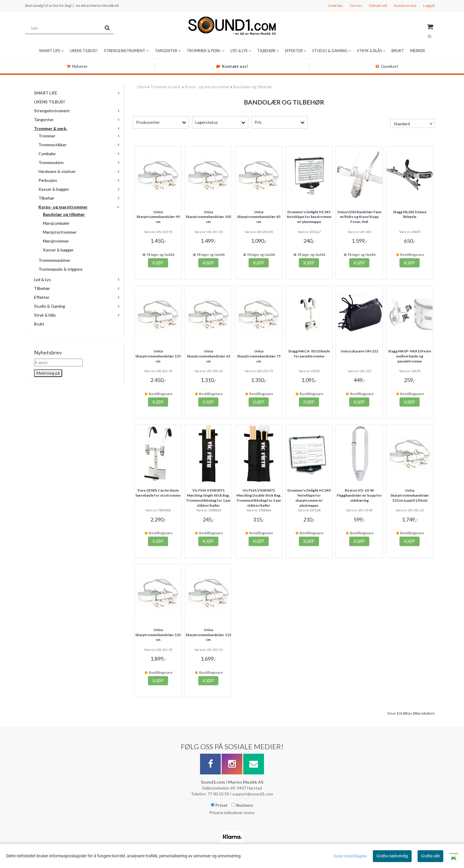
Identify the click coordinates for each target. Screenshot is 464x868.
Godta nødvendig (392, 856)
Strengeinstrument (52, 111)
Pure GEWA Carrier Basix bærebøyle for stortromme (158, 493)
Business (242, 805)
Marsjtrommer (56, 241)
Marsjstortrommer (60, 232)
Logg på (429, 5)
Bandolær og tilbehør (64, 214)
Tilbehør (46, 198)
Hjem (142, 87)
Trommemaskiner (54, 260)
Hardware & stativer (57, 171)
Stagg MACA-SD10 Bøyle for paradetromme (309, 354)
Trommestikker (53, 145)
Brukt (39, 324)
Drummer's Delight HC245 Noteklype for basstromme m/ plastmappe (309, 217)
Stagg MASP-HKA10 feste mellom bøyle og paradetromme (410, 356)
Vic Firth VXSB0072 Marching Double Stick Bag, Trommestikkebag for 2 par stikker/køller (259, 498)
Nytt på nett (378, 5)
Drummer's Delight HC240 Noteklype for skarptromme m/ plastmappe (309, 498)
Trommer (47, 136)
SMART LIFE (46, 93)
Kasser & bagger (54, 189)
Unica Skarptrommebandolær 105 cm (208, 217)
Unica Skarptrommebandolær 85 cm (259, 217)
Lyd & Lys (42, 279)
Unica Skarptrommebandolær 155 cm (158, 356)
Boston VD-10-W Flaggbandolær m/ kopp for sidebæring (359, 495)
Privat (219, 805)
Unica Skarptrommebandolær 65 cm (208, 356)
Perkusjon (48, 180)
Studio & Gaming (50, 306)
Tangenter (44, 119)
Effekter (42, 297)
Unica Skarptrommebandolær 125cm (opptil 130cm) (410, 495)
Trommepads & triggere (61, 269)
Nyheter (77, 66)
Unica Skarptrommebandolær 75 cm (259, 356)
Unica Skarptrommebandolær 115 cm (208, 635)
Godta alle (430, 856)
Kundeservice (405, 5)
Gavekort (387, 66)
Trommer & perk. (51, 128)
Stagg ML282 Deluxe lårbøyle (410, 214)
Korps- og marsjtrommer (63, 207)
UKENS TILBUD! (50, 102)
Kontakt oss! (232, 66)
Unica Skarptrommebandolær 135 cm (158, 635)
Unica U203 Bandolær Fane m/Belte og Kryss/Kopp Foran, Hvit (359, 217)
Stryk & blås (45, 315)
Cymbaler (47, 154)
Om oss (356, 5)
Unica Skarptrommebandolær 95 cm (158, 217)
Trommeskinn (51, 162)
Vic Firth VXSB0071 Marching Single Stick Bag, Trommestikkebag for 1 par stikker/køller (208, 498)
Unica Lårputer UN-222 (359, 351)
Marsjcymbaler (56, 223)
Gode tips (335, 5)
